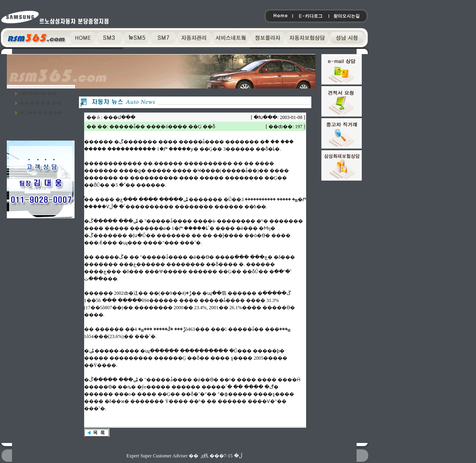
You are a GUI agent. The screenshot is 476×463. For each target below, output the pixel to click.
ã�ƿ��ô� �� (38, 93)
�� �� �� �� (40, 103)
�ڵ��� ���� (41, 113)
